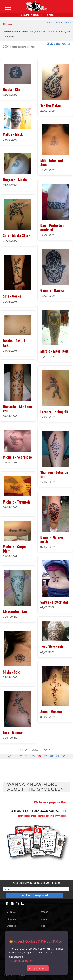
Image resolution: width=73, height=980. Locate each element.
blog (43, 926)
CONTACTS (13, 912)
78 (51, 756)
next (46, 750)
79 (57, 756)
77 (45, 756)
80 (63, 756)
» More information (21, 961)
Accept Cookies (38, 968)
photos (44, 919)
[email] (36, 889)
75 (33, 756)
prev (24, 750)
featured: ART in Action (59, 23)
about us (11, 919)
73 (21, 756)
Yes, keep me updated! (34, 895)
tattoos (44, 912)
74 (27, 756)
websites (11, 926)
